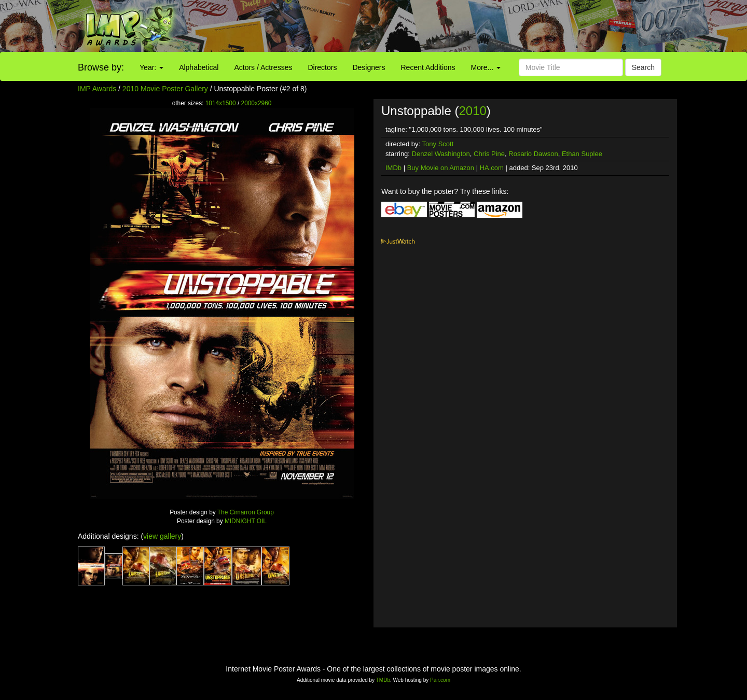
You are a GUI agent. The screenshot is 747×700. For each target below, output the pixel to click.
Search (643, 67)
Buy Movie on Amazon (441, 168)
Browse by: (101, 67)
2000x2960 (257, 103)
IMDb (393, 168)
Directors (322, 67)
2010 (472, 111)
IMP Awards (97, 89)
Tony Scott (438, 144)
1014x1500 (221, 103)
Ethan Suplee (582, 154)
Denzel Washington (441, 154)
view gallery (162, 536)
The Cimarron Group (246, 512)
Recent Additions (428, 67)
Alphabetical (199, 67)
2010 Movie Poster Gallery (165, 89)
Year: (151, 67)
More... (486, 67)
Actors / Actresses (263, 67)
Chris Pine (489, 154)
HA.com (492, 168)
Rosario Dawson (533, 154)
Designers (369, 67)
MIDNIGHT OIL (246, 521)
